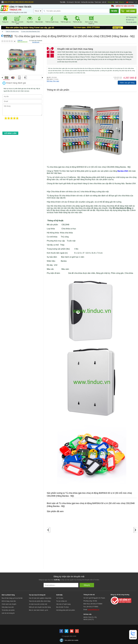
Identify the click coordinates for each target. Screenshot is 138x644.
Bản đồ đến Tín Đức (63, 607)
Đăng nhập (111, 2)
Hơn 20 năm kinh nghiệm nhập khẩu (40, 598)
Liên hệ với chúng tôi (8, 613)
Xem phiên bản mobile (71, 640)
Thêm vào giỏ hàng (127, 83)
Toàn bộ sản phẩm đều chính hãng (40, 601)
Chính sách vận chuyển (9, 604)
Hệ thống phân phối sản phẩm (66, 610)
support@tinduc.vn (93, 610)
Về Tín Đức (60, 598)
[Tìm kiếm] (114, 11)
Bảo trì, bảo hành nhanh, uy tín (38, 610)
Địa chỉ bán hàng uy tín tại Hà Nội (12, 598)
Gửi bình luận (36, 42)
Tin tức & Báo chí (62, 601)
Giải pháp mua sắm (8, 607)
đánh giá (20, 40)
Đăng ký (121, 2)
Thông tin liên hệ (89, 595)
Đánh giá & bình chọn (22, 42)
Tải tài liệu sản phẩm (8, 610)
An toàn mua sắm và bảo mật (38, 604)
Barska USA (123, 171)
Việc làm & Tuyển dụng (63, 604)
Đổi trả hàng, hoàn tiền (9, 601)
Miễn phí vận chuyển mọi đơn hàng (40, 607)
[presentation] (20, 126)
